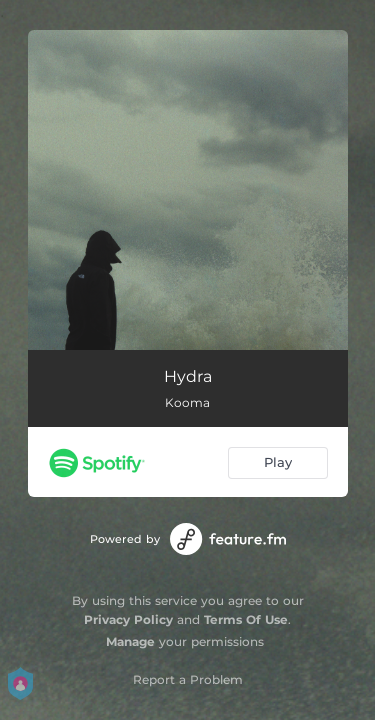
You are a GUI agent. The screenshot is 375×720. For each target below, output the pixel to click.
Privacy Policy (128, 619)
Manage (130, 641)
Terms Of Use (246, 619)
